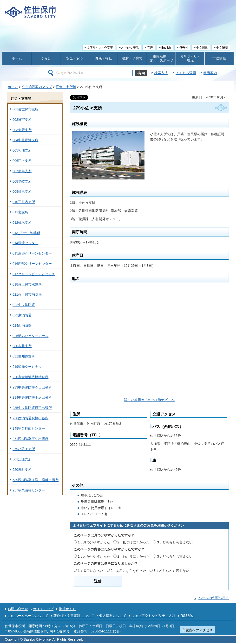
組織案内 (210, 73)
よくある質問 (186, 73)
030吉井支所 (22, 346)
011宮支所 (20, 212)
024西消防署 (22, 325)
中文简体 (202, 48)
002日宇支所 (22, 120)
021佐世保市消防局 (27, 294)
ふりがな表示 (130, 48)
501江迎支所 (22, 459)
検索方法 (161, 73)
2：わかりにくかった (134, 556)
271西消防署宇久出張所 (30, 439)
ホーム (17, 58)
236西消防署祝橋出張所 (30, 418)
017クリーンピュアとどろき (34, 274)
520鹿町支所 (22, 470)
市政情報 (219, 58)
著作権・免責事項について (74, 616)
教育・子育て (132, 58)
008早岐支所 (22, 181)
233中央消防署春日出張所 (32, 387)
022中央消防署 (24, 305)
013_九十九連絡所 (26, 233)
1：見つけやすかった (94, 542)
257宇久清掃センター (29, 490)
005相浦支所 (22, 150)
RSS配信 (187, 616)
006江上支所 (22, 161)
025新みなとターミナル (30, 336)
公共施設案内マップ (37, 87)
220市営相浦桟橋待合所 (30, 377)
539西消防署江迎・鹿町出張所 (36, 480)
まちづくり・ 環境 (190, 58)
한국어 (184, 48)
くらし (46, 58)
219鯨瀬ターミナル (27, 367)
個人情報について (113, 616)
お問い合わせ (18, 609)
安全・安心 (75, 58)
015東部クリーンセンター (32, 253)
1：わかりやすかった (94, 556)
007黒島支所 (22, 171)
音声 (150, 48)
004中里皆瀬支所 (25, 140)
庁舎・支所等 (66, 87)
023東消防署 (22, 315)
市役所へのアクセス (197, 630)
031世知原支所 (24, 356)
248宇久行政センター (29, 428)
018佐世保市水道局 (27, 284)
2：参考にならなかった (129, 571)
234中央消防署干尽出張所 (32, 397)
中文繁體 (222, 48)
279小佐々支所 (24, 449)
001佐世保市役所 (25, 109)
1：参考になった (91, 571)
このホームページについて (28, 616)
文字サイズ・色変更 (100, 48)
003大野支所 (22, 130)
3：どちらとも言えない (175, 542)
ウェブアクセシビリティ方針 (153, 616)
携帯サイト (67, 609)
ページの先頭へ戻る (214, 598)
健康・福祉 (104, 58)
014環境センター (25, 243)
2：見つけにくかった (134, 542)
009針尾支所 (22, 191)
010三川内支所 (24, 202)
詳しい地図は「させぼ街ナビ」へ (149, 400)
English (166, 48)
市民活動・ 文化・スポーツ (161, 58)
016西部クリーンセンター (32, 264)
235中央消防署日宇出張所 (32, 408)
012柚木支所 (22, 223)
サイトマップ (43, 609)
